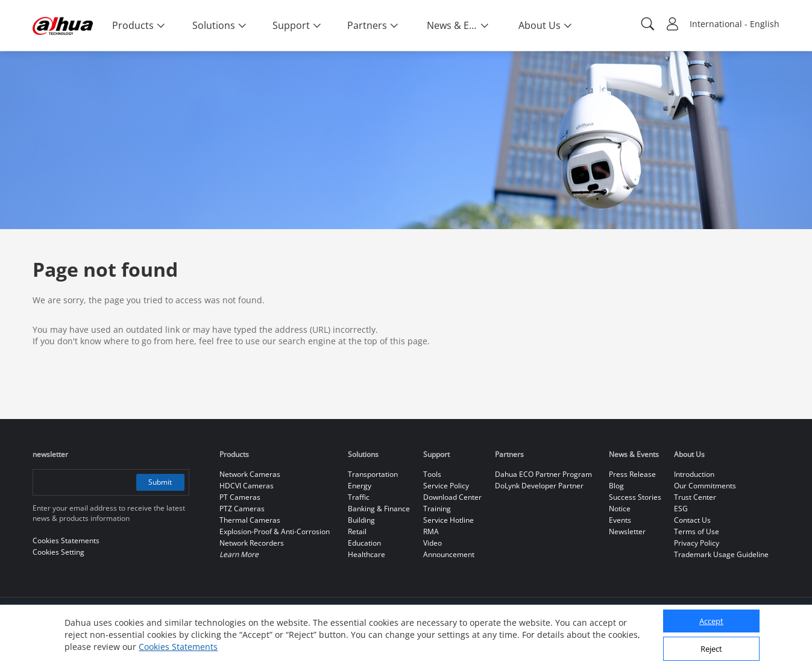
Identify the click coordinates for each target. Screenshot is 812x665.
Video (433, 543)
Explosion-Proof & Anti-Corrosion (275, 531)
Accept (711, 621)
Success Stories (635, 497)
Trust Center (695, 497)
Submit (160, 482)
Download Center (452, 497)
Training (437, 509)
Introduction (694, 474)
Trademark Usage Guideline (721, 554)
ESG (681, 509)
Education (364, 543)
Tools (432, 474)
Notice (620, 509)
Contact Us (692, 520)
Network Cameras (250, 474)
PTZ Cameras (242, 509)
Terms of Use (697, 531)
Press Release (632, 474)
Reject (711, 649)
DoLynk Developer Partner (539, 486)
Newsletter (627, 531)
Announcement (449, 554)
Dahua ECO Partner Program (543, 474)
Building (361, 520)
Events (620, 520)
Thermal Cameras (250, 520)
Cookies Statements (178, 647)
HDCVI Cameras (247, 486)
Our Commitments (705, 486)
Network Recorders (252, 543)
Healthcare (367, 554)
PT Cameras (240, 497)
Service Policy (446, 486)
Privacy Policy (697, 543)
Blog (616, 486)
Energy (360, 486)
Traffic (359, 497)
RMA (431, 531)
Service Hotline (448, 520)
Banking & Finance (379, 509)
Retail (357, 531)
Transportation (373, 474)
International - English (735, 24)
